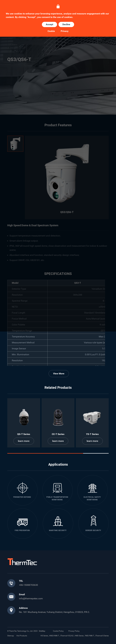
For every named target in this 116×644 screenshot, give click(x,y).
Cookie (51, 31)
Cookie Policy (58, 631)
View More (59, 374)
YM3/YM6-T (89, 636)
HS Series (44, 636)
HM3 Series (79, 636)
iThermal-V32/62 (67, 636)
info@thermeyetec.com (31, 598)
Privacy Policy (74, 631)
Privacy (65, 31)
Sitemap (11, 636)
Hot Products (22, 636)
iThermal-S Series (102, 636)
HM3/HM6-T (54, 636)
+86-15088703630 (28, 585)
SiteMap (42, 631)
